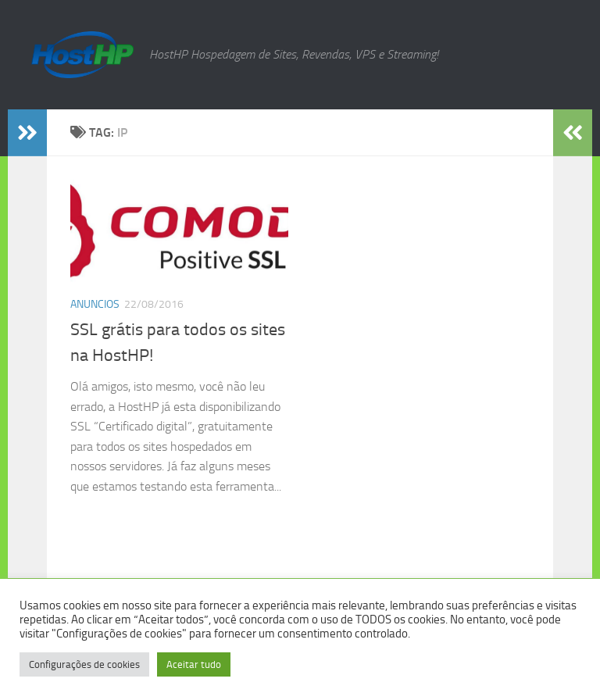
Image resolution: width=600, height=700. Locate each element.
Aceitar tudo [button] (194, 664)
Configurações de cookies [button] (84, 664)
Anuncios (95, 304)
